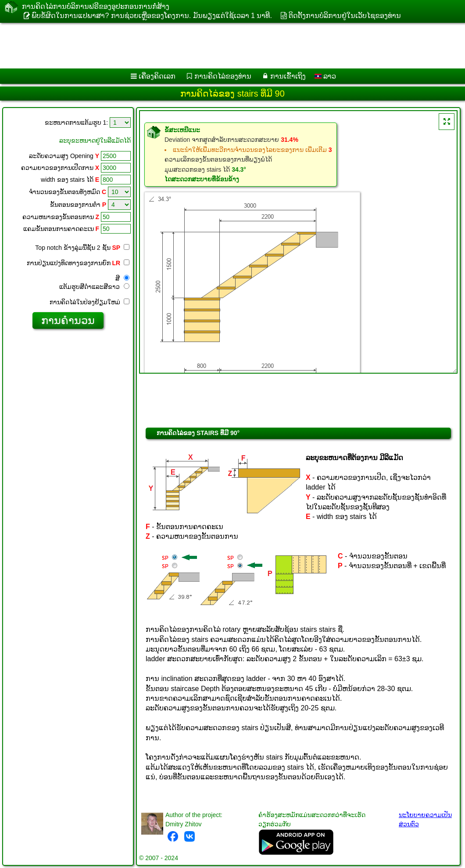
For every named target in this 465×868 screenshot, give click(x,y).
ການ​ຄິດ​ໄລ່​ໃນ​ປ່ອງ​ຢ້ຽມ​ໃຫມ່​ (89, 302)
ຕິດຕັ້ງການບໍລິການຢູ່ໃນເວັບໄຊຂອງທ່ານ (345, 16)
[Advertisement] (224, 46)
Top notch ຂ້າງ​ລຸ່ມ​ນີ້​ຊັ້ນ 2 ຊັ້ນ (78, 248)
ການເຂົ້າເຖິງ (288, 76)
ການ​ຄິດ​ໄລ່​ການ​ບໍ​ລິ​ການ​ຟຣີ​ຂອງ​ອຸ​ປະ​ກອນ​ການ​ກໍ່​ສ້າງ (96, 6)
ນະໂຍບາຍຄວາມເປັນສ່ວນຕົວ (425, 819)
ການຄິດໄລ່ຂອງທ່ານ (223, 76)
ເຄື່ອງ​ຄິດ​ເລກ (157, 76)
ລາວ (325, 76)
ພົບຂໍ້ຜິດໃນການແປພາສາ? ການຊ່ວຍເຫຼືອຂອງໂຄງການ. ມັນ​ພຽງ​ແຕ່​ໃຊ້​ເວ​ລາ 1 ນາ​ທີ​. (152, 16)
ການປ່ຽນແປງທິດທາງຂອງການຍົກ (78, 263)
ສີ (122, 278)
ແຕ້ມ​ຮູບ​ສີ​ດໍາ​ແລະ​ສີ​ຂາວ (94, 287)
